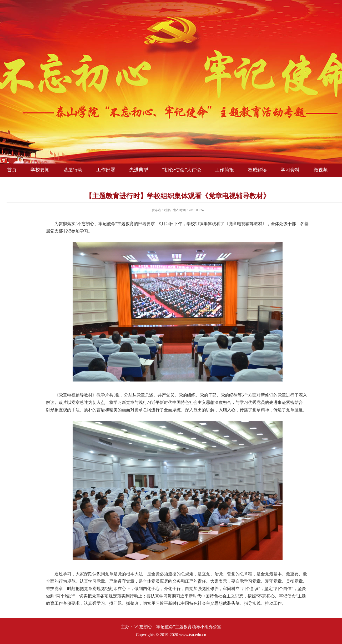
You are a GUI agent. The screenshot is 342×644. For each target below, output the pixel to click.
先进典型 (139, 170)
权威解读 (257, 170)
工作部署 (106, 170)
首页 (12, 170)
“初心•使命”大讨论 (182, 170)
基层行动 (73, 170)
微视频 (321, 170)
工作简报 (224, 170)
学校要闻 (40, 170)
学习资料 (290, 170)
